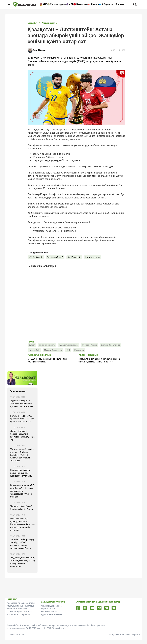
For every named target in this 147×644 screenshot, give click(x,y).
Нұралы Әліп (34, 350)
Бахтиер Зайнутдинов (111, 345)
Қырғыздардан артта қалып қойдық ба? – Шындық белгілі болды (21, 473)
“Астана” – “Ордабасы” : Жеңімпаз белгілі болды (22, 508)
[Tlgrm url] (107, 608)
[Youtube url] (92, 608)
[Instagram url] (85, 608)
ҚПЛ (45, 4)
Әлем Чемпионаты (51, 612)
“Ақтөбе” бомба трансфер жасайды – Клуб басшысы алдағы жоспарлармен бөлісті (22, 544)
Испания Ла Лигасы (17, 609)
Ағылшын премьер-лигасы (20, 606)
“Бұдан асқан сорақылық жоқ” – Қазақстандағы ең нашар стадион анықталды (23, 562)
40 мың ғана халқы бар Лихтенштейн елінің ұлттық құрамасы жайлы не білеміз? (99, 360)
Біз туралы (114, 635)
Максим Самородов (53, 350)
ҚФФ (68, 350)
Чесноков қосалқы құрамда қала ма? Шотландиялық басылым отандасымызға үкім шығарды (22, 524)
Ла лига (95, 4)
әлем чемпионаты (47, 345)
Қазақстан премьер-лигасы (21, 603)
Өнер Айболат (39, 50)
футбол (32, 345)
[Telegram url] (99, 608)
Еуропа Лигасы (49, 609)
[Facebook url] (78, 608)
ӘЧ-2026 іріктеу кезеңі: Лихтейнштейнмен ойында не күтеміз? (47, 360)
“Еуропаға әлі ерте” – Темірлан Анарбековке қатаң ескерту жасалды (22, 404)
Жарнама (136, 635)
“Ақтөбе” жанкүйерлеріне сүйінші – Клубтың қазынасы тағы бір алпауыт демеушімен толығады (22, 455)
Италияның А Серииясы (19, 614)
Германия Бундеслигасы (19, 612)
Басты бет (32, 23)
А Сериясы (107, 4)
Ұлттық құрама (58, 4)
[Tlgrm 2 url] (114, 608)
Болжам (120, 4)
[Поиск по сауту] (135, 4)
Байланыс (125, 635)
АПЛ (71, 4)
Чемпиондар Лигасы (52, 606)
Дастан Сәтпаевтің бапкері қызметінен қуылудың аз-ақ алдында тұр (22, 435)
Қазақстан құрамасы (69, 345)
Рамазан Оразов (90, 345)
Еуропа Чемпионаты (51, 614)
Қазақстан (79, 350)
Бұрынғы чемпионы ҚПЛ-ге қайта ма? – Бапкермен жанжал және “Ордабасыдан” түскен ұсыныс (23, 491)
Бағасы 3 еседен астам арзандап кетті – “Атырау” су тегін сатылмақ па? (23, 419)
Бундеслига (82, 4)
